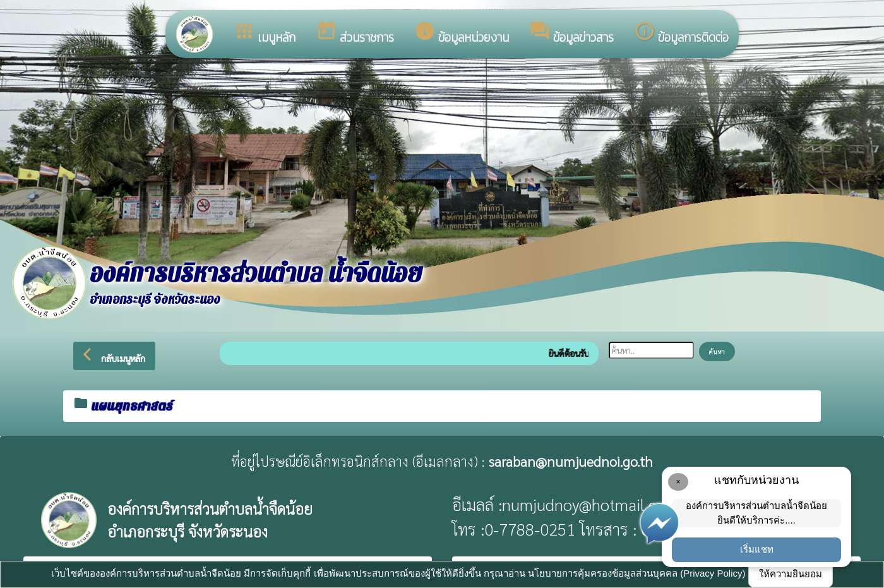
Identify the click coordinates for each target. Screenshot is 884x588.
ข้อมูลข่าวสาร (571, 33)
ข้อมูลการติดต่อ (681, 33)
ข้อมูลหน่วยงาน (462, 33)
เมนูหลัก (265, 33)
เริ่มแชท (757, 549)
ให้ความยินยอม (791, 574)
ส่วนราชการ (355, 33)
